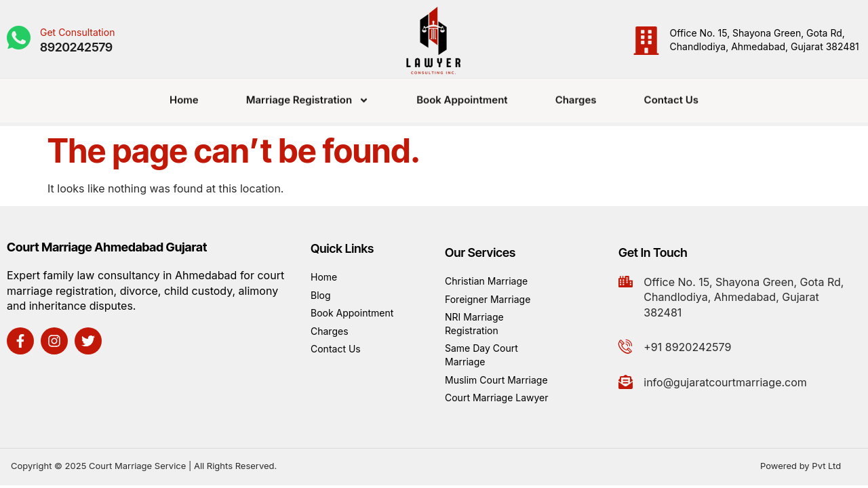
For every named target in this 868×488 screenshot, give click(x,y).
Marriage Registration (308, 95)
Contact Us (671, 95)
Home (184, 95)
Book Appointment (462, 95)
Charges (576, 95)
